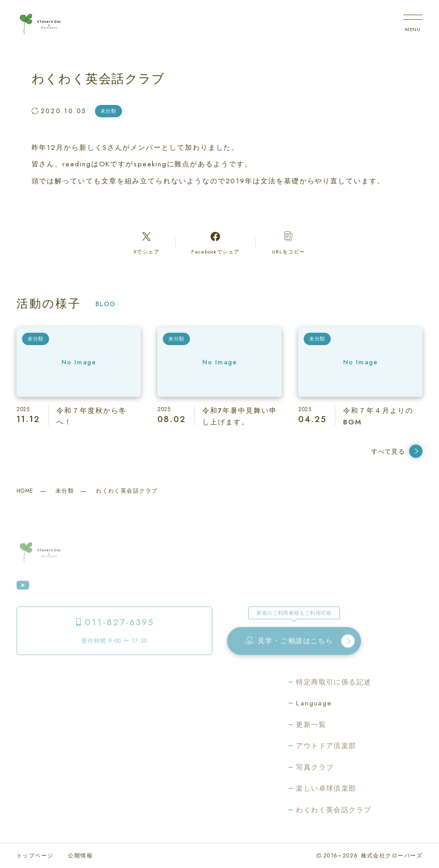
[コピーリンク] (289, 242)
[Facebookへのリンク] (216, 242)
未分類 (65, 491)
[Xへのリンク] (147, 242)
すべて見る (397, 451)
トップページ (35, 856)
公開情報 (80, 856)
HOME (25, 491)
